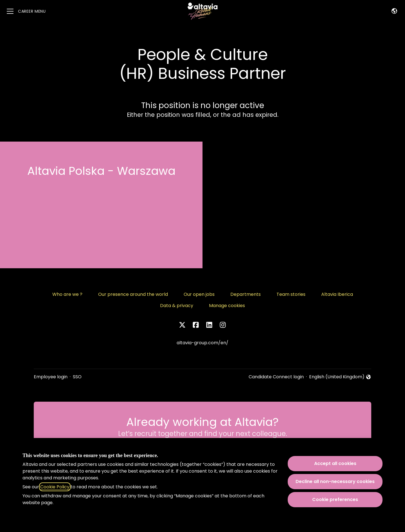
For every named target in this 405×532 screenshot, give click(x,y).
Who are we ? (67, 294)
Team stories (291, 294)
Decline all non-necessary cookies (335, 481)
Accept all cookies (335, 463)
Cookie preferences (335, 499)
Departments (246, 294)
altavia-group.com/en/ (202, 343)
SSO (77, 377)
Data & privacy (177, 306)
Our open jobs (199, 294)
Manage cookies (227, 306)
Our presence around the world (133, 294)
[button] (394, 11)
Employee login (51, 377)
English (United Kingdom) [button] (340, 377)
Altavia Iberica (337, 294)
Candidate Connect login (276, 377)
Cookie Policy (55, 487)
